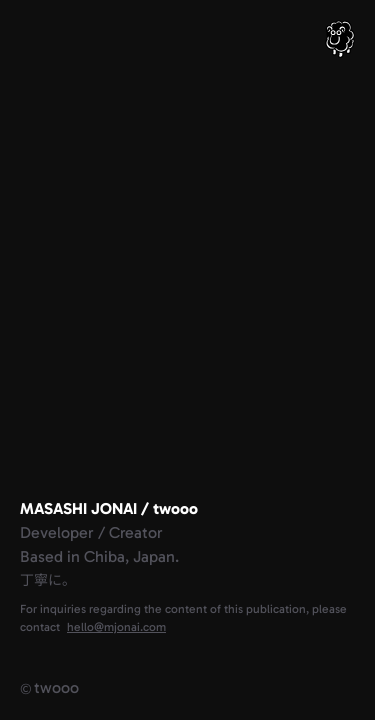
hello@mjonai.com (116, 627)
